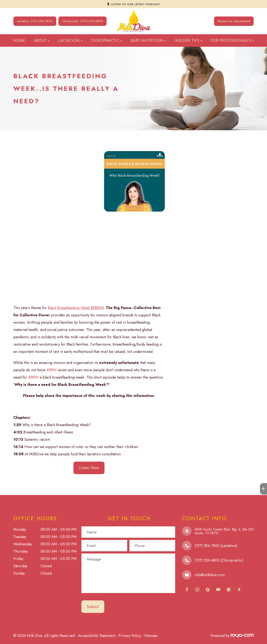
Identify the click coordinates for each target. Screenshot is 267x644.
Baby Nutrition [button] (148, 40)
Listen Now (89, 468)
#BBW (52, 370)
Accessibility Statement (97, 636)
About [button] (42, 40)
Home (19, 40)
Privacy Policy (130, 636)
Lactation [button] (70, 40)
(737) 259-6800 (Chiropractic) (219, 560)
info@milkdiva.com (210, 575)
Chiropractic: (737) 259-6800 (82, 21)
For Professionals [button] (232, 40)
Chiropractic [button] (106, 40)
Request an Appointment (234, 21)
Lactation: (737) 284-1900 (35, 21)
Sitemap (151, 636)
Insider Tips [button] (188, 40)
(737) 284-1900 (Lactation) (216, 546)
